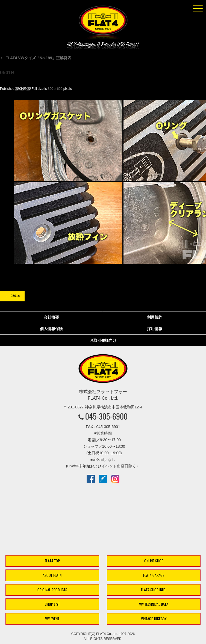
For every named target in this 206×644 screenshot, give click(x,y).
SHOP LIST (52, 604)
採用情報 (155, 329)
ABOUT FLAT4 (52, 575)
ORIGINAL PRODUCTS (52, 590)
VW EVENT (52, 619)
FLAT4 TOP (52, 561)
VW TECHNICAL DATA (154, 604)
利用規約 (155, 317)
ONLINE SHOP (154, 561)
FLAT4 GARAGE (154, 575)
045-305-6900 (106, 416)
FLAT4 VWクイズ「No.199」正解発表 (36, 58)
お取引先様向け (103, 340)
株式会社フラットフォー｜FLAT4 (103, 23)
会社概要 (51, 317)
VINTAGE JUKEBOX (154, 619)
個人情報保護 (51, 329)
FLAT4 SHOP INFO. (154, 590)
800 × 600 (55, 89)
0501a (15, 296)
